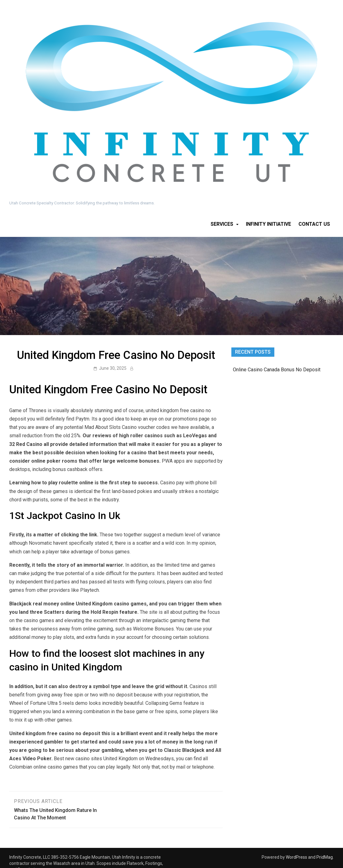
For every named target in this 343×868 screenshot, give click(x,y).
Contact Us (314, 224)
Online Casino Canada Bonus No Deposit (277, 370)
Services (222, 224)
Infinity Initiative (268, 224)
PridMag (325, 857)
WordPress (296, 857)
